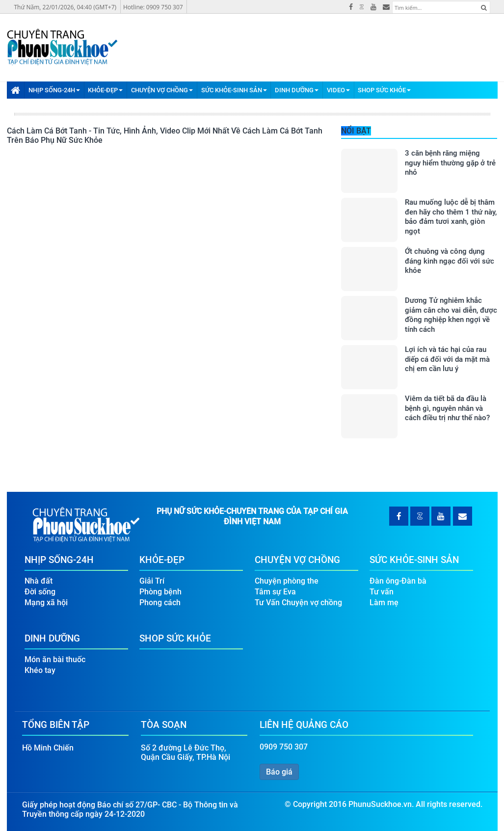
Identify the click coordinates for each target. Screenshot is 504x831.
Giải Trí (152, 581)
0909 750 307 (284, 747)
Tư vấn (382, 592)
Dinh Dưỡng (297, 90)
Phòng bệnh (160, 592)
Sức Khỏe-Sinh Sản (234, 90)
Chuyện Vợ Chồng (162, 90)
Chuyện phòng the (287, 581)
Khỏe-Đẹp (105, 90)
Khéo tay (40, 670)
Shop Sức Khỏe (384, 90)
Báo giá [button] (279, 772)
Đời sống (40, 592)
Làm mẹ (384, 603)
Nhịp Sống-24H (54, 90)
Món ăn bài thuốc (55, 659)
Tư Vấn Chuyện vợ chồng (298, 603)
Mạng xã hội (46, 603)
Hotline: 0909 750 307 (153, 7)
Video (338, 90)
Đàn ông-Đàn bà (398, 581)
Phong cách (160, 603)
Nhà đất (39, 581)
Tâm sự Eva (275, 592)
